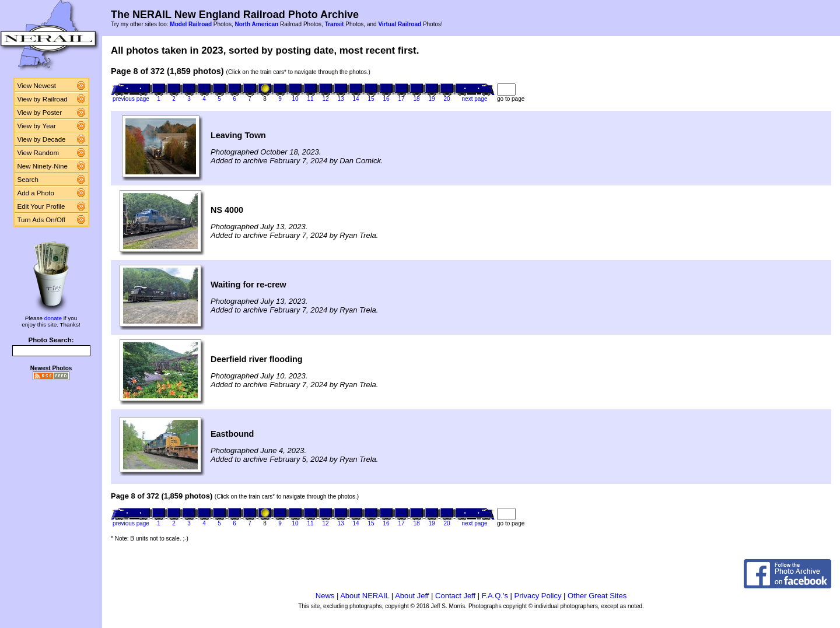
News (325, 596)
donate (53, 318)
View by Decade (42, 139)
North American (256, 24)
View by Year (37, 126)
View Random (38, 153)
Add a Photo (36, 193)
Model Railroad (191, 24)
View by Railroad (43, 99)
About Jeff (412, 596)
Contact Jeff (455, 596)
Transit (335, 24)
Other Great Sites (597, 596)
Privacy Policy (538, 596)
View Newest (37, 86)
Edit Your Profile (41, 206)
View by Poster (40, 113)
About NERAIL (365, 596)
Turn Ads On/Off (42, 220)
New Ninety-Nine (43, 166)
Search (28, 180)
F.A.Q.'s (495, 596)
